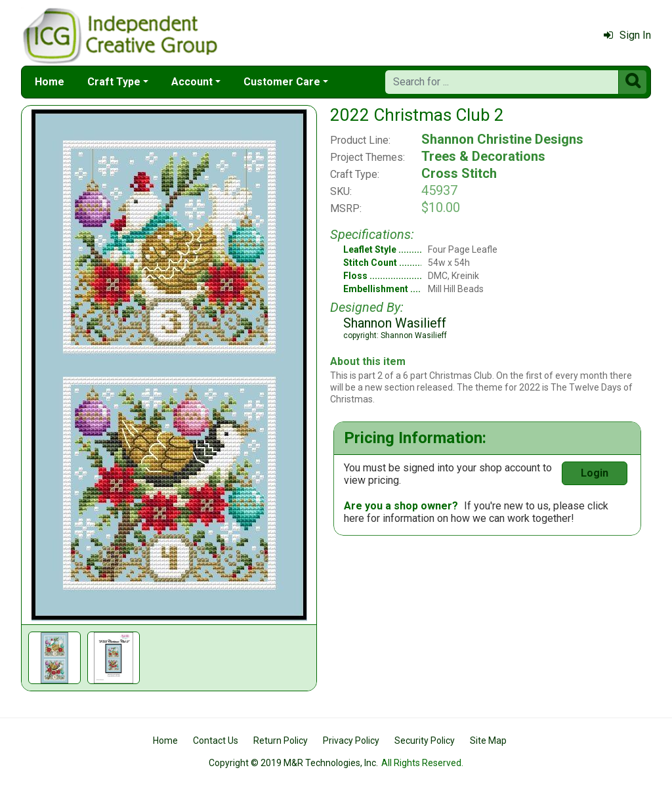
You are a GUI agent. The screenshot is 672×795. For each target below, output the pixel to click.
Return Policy (281, 741)
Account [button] (192, 82)
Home (50, 82)
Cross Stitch (459, 173)
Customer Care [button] (282, 82)
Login (595, 473)
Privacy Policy (351, 741)
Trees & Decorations (483, 156)
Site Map (488, 741)
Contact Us (216, 741)
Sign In (627, 35)
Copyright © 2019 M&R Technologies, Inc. (293, 763)
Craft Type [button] (114, 82)
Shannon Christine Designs (502, 139)
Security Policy (425, 741)
